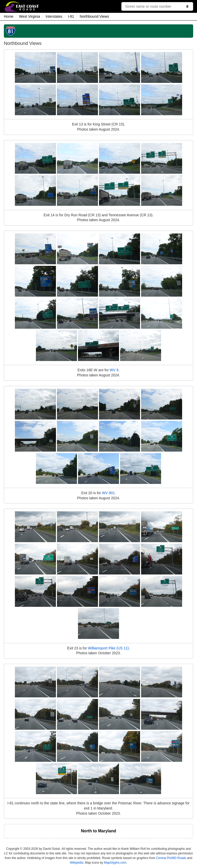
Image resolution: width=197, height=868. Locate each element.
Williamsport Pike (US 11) (108, 648)
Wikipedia (77, 863)
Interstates (54, 16)
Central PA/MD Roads (171, 858)
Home (9, 16)
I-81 (71, 16)
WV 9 (114, 370)
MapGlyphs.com (115, 863)
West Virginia (29, 16)
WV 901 (109, 493)
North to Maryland (99, 831)
